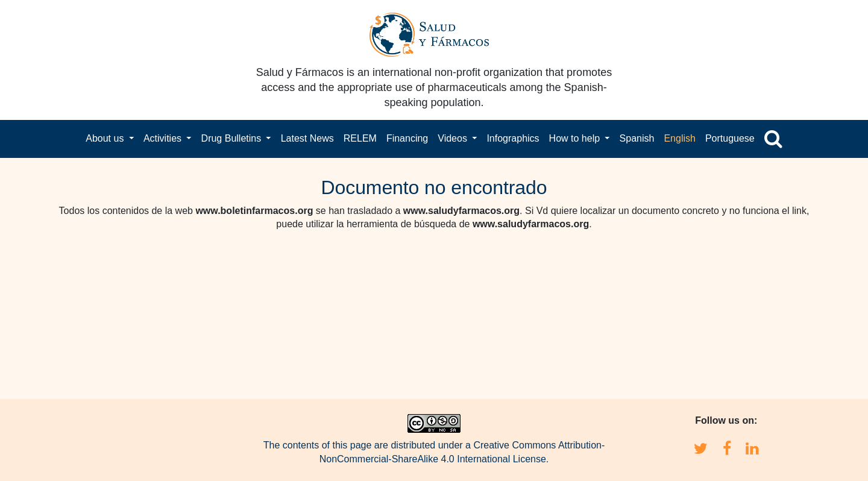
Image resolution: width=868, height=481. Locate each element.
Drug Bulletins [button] (233, 138)
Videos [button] (454, 138)
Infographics (513, 138)
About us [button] (106, 138)
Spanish (637, 138)
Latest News (307, 138)
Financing (407, 138)
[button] (773, 139)
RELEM (360, 138)
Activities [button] (164, 138)
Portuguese (730, 138)
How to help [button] (576, 138)
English (679, 138)
